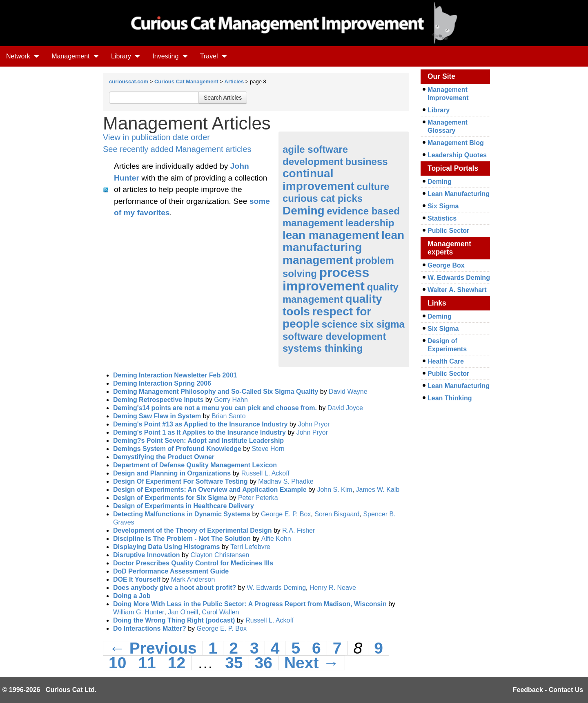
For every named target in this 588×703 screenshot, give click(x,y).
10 (117, 663)
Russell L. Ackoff (265, 473)
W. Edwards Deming (276, 588)
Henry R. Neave (333, 588)
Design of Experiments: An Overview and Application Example (210, 490)
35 (234, 663)
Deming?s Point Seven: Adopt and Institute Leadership (198, 441)
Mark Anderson (193, 579)
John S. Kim (334, 490)
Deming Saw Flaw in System (157, 416)
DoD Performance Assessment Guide (171, 571)
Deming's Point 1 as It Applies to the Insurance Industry (199, 432)
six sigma (382, 324)
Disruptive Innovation (147, 555)
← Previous (153, 648)
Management (75, 56)
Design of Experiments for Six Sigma (170, 498)
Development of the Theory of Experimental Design (193, 530)
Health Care (446, 361)
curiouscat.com (129, 81)
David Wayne (348, 392)
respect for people (327, 318)
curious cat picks (323, 198)
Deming (304, 211)
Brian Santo (229, 416)
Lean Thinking (450, 398)
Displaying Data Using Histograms (166, 547)
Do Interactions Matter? (150, 628)
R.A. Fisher (298, 530)
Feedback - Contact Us (548, 690)
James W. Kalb (378, 490)
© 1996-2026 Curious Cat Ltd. (50, 690)
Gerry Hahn (231, 400)
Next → (312, 663)
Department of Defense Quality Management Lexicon (195, 465)
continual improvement (318, 180)
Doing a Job (132, 596)
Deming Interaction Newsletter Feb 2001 (175, 375)
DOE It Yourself (137, 579)
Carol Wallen (220, 612)
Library (126, 56)
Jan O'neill (183, 612)
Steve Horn (268, 449)
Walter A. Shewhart (457, 290)
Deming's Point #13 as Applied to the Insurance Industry (200, 424)
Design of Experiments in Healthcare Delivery (184, 506)
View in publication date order (156, 137)
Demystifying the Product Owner (164, 457)
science (340, 324)
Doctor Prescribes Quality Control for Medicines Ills (193, 563)
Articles (234, 81)
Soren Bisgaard (337, 514)
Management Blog (456, 143)
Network (23, 56)
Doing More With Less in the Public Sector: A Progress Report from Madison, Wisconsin (250, 604)
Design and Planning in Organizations (172, 473)
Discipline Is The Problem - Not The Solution (182, 539)
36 (264, 663)
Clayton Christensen (220, 555)
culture (373, 186)
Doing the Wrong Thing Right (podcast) (174, 620)
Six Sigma (443, 206)
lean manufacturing (343, 241)
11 (147, 663)
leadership (370, 223)
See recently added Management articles (177, 149)
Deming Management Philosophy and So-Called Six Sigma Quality (216, 392)
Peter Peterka (258, 498)
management (318, 260)
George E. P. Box (286, 514)
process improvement (326, 279)
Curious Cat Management (186, 81)
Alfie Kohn (276, 539)
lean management (331, 235)
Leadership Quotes (457, 155)
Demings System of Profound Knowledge (177, 449)
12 (177, 663)
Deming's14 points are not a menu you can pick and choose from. (215, 408)
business (367, 162)
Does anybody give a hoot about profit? (175, 588)
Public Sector (448, 231)
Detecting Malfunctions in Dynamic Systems (182, 514)
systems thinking (323, 348)
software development (334, 336)
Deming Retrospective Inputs (158, 400)
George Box (446, 265)
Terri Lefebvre (250, 547)
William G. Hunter (139, 612)
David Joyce (345, 408)
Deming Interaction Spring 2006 (162, 383)
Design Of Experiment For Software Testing (180, 481)
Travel (214, 56)
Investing (170, 56)
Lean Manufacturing (459, 194)
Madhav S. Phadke (286, 481)
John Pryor (314, 424)
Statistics (442, 218)
